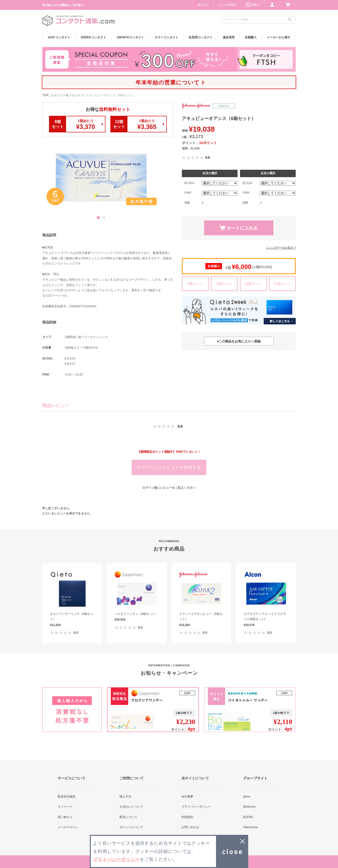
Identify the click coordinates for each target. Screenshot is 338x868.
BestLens (249, 807)
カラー (167, 37)
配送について (128, 817)
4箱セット (195, 284)
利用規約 (187, 817)
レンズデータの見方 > (281, 248)
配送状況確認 (67, 796)
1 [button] (98, 218)
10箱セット (253, 284)
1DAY (59, 37)
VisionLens (251, 827)
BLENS (248, 817)
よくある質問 (227, 5)
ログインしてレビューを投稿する (169, 467)
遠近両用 (229, 37)
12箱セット (282, 284)
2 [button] (104, 218)
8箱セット (224, 284)
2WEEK (93, 37)
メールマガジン (68, 827)
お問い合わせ (190, 827)
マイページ (65, 807)
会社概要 (187, 796)
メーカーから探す (279, 37)
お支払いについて (131, 807)
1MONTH (130, 37)
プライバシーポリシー (196, 807)
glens (247, 796)
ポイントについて (131, 827)
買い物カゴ (65, 817)
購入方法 (203, 5)
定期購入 (251, 37)
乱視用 (201, 37)
